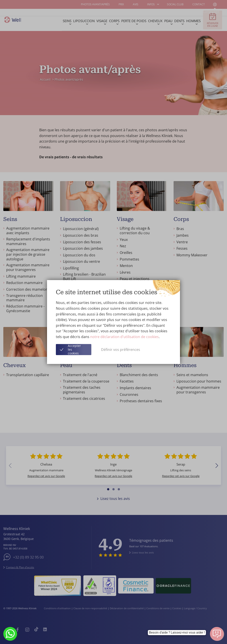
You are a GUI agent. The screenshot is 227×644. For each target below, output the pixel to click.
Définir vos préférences (121, 350)
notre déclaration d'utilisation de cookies (124, 337)
